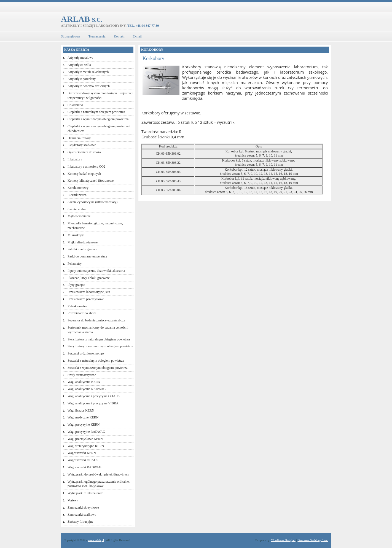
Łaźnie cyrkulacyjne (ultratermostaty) (92, 202)
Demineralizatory (79, 138)
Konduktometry (78, 188)
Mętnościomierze (79, 216)
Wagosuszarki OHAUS (83, 460)
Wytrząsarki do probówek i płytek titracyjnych (98, 474)
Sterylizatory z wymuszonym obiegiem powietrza (100, 346)
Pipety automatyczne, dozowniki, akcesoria (96, 271)
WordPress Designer (283, 540)
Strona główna (71, 36)
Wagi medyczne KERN (83, 417)
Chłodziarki (75, 105)
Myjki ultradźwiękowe (83, 242)
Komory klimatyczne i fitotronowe (91, 181)
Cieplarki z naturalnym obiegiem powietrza (96, 112)
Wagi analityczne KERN (84, 382)
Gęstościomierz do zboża (84, 152)
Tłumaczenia (97, 36)
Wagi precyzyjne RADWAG (86, 432)
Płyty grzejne (76, 285)
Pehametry (75, 264)
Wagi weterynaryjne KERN (86, 446)
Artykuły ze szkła (79, 65)
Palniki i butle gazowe (82, 249)
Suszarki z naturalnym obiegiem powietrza (96, 361)
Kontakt (119, 36)
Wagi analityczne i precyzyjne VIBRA (93, 403)
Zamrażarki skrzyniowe (83, 507)
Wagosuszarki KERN (82, 453)
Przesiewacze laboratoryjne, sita (89, 292)
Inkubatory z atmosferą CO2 (86, 166)
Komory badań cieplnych (84, 174)
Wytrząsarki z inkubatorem (85, 493)
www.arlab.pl (96, 540)
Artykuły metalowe (80, 58)
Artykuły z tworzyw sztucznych (89, 86)
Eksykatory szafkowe (82, 145)
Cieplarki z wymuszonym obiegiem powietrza (98, 119)
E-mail (137, 36)
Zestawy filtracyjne (80, 522)
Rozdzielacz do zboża (82, 313)
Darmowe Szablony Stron (313, 540)
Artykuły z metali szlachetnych (88, 72)
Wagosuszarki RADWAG (84, 467)
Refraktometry (77, 306)
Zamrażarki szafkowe (82, 515)
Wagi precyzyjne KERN (84, 425)
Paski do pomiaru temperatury (88, 256)
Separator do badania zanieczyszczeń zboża (96, 320)
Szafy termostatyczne (82, 375)
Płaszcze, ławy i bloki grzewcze (89, 278)
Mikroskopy (76, 235)
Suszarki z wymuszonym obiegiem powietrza (98, 368)
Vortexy (73, 500)
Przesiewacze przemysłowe (86, 299)
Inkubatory (75, 159)
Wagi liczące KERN (81, 410)
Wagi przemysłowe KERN (85, 439)
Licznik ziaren (77, 195)
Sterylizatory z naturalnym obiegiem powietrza (99, 339)
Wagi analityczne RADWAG (87, 389)
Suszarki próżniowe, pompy (86, 353)
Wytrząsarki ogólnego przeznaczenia (92, 482)
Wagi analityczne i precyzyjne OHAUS (94, 396)
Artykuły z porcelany (82, 79)
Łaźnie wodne (77, 209)
